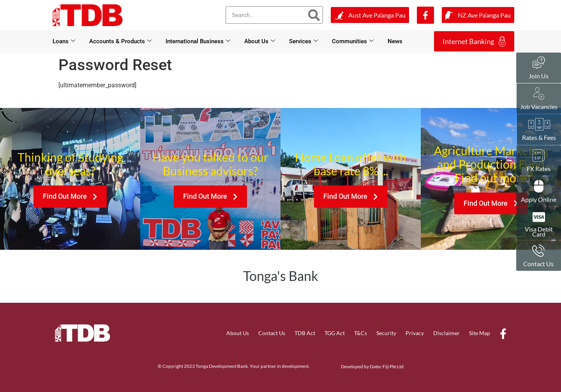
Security (386, 333)
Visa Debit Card (539, 231)
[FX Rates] (539, 155)
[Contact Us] (538, 251)
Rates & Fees (539, 137)
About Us (260, 41)
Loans (64, 41)
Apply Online (539, 199)
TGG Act (335, 333)
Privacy (415, 333)
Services (303, 41)
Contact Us (272, 333)
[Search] (314, 15)
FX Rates (539, 169)
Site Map (480, 333)
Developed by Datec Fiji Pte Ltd (372, 366)
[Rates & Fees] (539, 124)
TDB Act (305, 333)
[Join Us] (539, 63)
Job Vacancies (539, 107)
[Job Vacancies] (539, 94)
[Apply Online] (539, 186)
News (395, 41)
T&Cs (361, 333)
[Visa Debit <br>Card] (539, 217)
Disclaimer (446, 333)
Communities (353, 41)
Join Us (539, 76)
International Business (198, 41)
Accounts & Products (120, 41)
